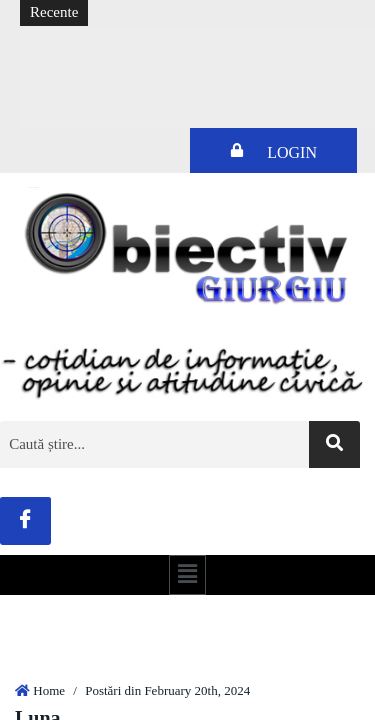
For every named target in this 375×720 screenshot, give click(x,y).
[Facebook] (25, 521)
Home (49, 690)
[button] (187, 575)
